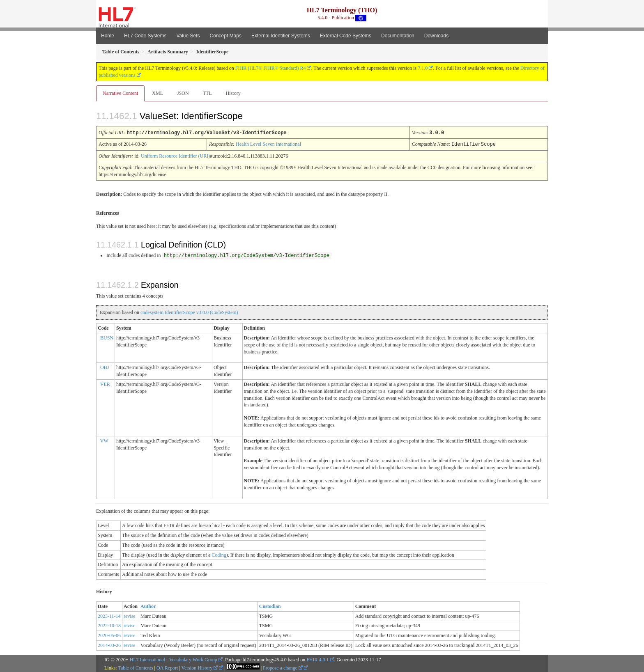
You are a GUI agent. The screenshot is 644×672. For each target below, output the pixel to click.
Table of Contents (135, 667)
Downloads (436, 36)
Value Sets (188, 36)
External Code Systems (346, 36)
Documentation (398, 36)
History (233, 93)
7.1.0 (423, 68)
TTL (207, 93)
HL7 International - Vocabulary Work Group (174, 659)
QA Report (167, 667)
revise (130, 615)
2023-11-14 (109, 615)
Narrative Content (120, 93)
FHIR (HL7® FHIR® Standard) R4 (271, 68)
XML (158, 93)
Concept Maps (226, 36)
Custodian (270, 605)
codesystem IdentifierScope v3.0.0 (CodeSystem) (189, 312)
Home (108, 36)
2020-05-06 (109, 635)
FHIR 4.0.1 (317, 659)
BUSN (107, 337)
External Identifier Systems (281, 36)
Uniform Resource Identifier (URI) (175, 155)
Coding (219, 554)
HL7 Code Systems (145, 36)
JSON (183, 93)
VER (105, 383)
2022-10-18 (109, 625)
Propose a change (283, 667)
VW (104, 440)
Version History (200, 667)
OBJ (105, 367)
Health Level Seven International (268, 144)
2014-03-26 (109, 644)
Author (148, 605)
